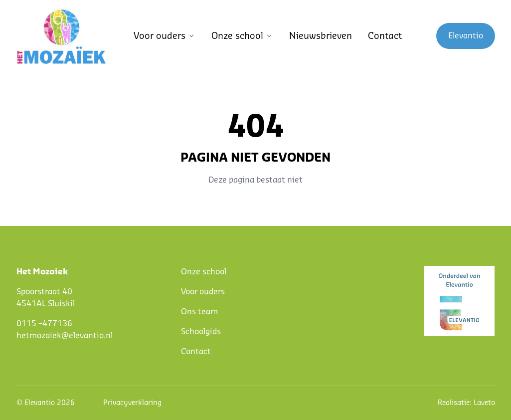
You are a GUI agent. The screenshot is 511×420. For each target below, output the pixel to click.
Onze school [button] (242, 36)
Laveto (484, 403)
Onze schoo (203, 272)
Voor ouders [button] (165, 36)
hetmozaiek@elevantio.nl (65, 336)
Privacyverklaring (132, 403)
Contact (385, 36)
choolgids (203, 332)
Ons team (199, 312)
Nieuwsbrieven (321, 36)
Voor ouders (203, 292)
